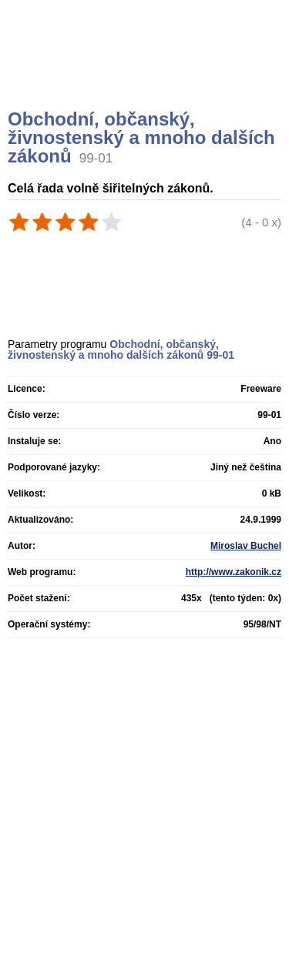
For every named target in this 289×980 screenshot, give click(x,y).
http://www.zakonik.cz (234, 572)
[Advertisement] (146, 73)
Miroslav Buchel (246, 546)
